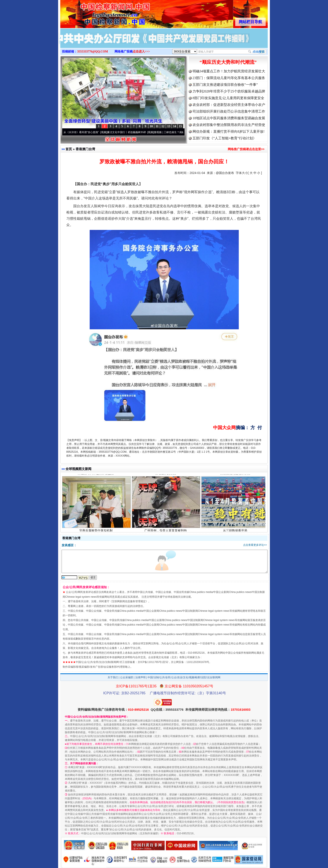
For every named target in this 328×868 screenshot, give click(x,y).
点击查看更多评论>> (255, 545)
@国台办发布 (225, 173)
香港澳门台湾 (85, 149)
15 (180, 126)
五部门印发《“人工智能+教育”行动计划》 (224, 138)
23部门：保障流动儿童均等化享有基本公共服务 (229, 78)
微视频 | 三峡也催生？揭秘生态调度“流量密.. (181, 132)
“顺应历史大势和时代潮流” (228, 62)
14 (175, 126)
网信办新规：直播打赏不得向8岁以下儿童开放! (228, 131)
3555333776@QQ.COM (93, 52)
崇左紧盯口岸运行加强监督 (96, 474)
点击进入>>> (141, 52)
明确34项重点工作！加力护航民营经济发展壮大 (229, 71)
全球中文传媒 (96, 13)
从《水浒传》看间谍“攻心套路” (83, 132)
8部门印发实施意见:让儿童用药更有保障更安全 (228, 98)
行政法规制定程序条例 (236, 474)
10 (151, 126)
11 (157, 126)
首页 (69, 149)
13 (169, 126)
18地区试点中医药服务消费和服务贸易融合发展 (229, 118)
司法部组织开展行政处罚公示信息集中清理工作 (229, 111)
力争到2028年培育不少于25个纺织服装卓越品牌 (229, 91)
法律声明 (140, 677)
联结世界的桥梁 (166, 474)
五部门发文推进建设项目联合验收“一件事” (225, 85)
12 (163, 126)
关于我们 (113, 677)
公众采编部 (127, 677)
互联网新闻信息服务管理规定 (129, 601)
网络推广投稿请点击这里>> (246, 149)
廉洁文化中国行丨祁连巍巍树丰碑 (128, 132)
